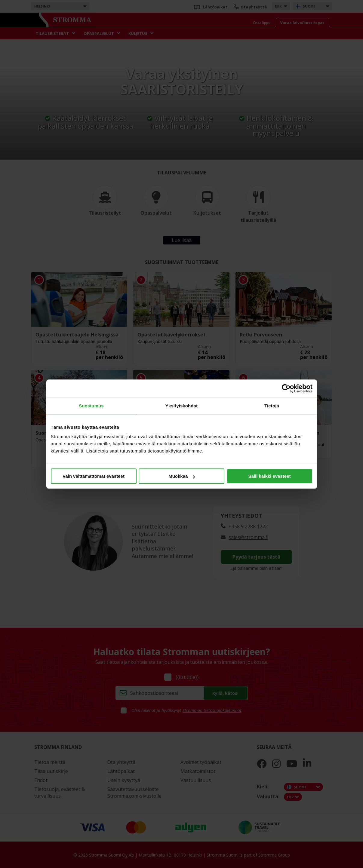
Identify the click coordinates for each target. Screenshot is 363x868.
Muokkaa (182, 476)
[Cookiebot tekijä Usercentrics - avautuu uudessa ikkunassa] (286, 388)
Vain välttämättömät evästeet (94, 476)
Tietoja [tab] (272, 406)
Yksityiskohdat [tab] (181, 406)
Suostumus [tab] (91, 406)
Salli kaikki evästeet (270, 476)
